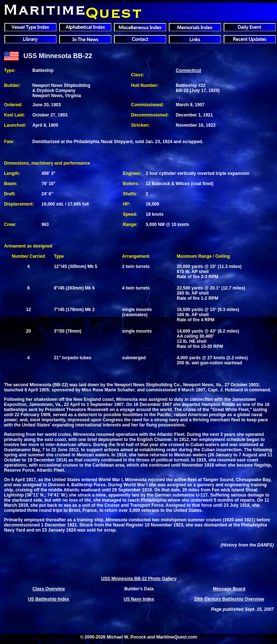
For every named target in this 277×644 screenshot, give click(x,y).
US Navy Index (139, 599)
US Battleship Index (49, 599)
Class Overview (49, 589)
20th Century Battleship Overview (229, 599)
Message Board (229, 589)
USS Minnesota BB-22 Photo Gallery (139, 579)
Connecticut (188, 70)
